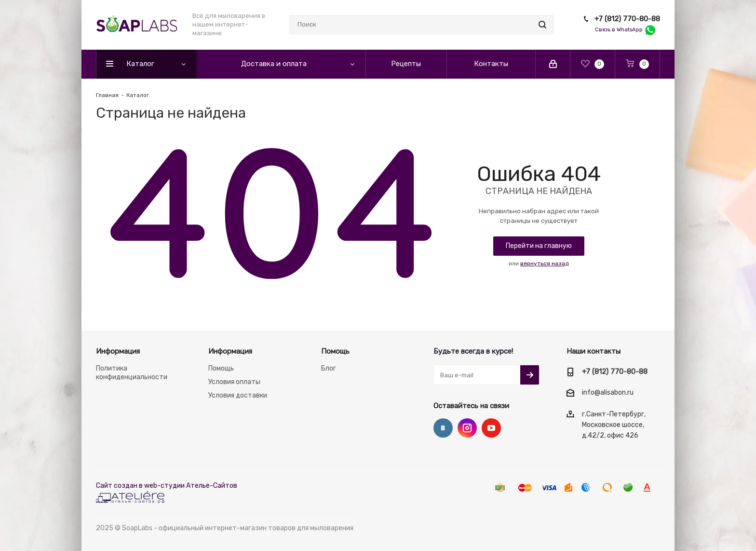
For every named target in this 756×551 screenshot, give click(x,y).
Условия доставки (238, 395)
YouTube (491, 428)
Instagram (467, 428)
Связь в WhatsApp (626, 30)
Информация (118, 351)
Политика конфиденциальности (132, 373)
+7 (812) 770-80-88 (627, 19)
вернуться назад (544, 263)
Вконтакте (443, 428)
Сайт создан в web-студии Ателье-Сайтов (167, 486)
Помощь (221, 368)
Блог (329, 368)
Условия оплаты (234, 382)
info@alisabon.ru (608, 393)
